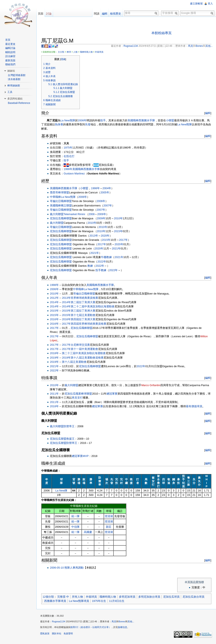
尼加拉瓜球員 (172, 597)
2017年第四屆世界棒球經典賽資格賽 (85, 324)
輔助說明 (11, 52)
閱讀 (96, 14)
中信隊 (76, 527)
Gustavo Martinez (75, 174)
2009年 (103, 214)
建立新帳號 (196, 4)
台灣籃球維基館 (17, 75)
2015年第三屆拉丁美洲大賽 (80, 311)
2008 (92, 214)
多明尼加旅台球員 (150, 597)
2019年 (55, 358)
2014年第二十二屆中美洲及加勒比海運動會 (89, 307)
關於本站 (57, 634)
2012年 (55, 298)
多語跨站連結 (15, 99)
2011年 (55, 394)
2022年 (103, 262)
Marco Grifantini (152, 385)
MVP (87, 456)
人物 (76, 52)
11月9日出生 (118, 601)
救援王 (71, 439)
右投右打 (70, 156)
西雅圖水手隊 (148, 121)
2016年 (55, 319)
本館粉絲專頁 (162, 33)
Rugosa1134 (59, 622)
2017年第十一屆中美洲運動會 (81, 349)
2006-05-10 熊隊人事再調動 (68, 568)
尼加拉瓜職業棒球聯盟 (79, 394)
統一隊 (76, 516)
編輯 (207, 113)
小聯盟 (171, 121)
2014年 (55, 302)
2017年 (124, 240)
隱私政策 (46, 634)
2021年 (117, 249)
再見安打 (81, 398)
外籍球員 (100, 52)
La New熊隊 (69, 121)
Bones (123, 622)
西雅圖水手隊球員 (56, 601)
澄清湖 (109, 516)
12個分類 (49, 597)
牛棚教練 (107, 257)
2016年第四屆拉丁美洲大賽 (80, 319)
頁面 (41, 14)
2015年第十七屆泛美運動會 (80, 315)
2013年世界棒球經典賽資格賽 (81, 298)
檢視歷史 (115, 14)
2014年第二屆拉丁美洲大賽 (80, 302)
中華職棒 (56, 197)
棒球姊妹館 (14, 86)
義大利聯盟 (58, 214)
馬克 (115, 622)
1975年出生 (100, 601)
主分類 (62, 52)
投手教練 (102, 270)
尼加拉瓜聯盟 (59, 439)
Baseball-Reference (19, 103)
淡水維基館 (15, 79)
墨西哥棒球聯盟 (61, 193)
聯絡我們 (11, 64)
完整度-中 (64, 597)
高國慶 (89, 532)
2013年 (95, 236)
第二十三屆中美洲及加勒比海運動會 (85, 353)
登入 (210, 4)
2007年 (109, 206)
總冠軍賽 (113, 394)
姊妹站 (12, 71)
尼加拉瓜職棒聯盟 (62, 219)
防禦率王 (70, 426)
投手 (104, 121)
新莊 (109, 527)
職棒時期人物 (87, 52)
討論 (49, 14)
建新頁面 (11, 60)
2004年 (108, 188)
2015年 (119, 231)
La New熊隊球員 (80, 601)
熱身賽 (60, 125)
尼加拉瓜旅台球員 (194, 597)
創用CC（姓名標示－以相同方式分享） (92, 628)
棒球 (70, 52)
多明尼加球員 (128, 597)
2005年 (106, 193)
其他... (132, 622)
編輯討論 (11, 48)
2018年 (55, 353)
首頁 (8, 40)
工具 (10, 92)
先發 (89, 125)
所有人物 (78, 597)
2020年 (106, 236)
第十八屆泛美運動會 (75, 362)
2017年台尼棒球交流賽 (77, 345)
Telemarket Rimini (75, 214)
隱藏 (64, 59)
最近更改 (11, 44)
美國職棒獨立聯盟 (62, 206)
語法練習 (11, 56)
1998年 (69, 169)
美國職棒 (134, 121)
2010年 (119, 219)
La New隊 (62, 491)
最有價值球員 (195, 406)
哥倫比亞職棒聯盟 (62, 201)
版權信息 (123, 628)
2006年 (83, 121)
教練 (91, 266)
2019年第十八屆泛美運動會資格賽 (84, 358)
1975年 (69, 148)
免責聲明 (69, 634)
